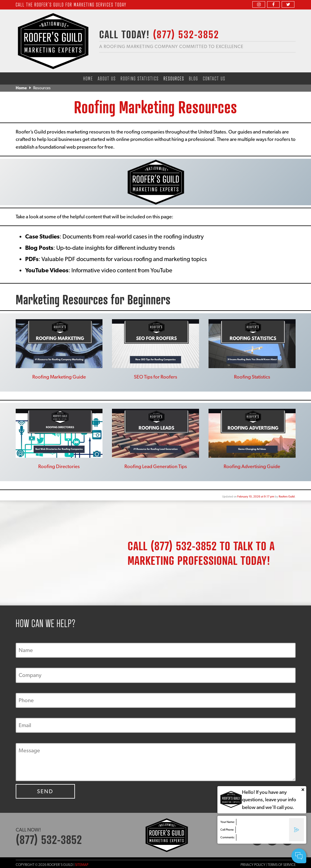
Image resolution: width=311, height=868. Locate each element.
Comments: (228, 837)
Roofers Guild (287, 496)
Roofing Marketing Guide (59, 377)
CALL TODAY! (159, 34)
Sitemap (82, 865)
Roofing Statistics (140, 78)
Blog (194, 78)
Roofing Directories (59, 466)
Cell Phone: (227, 830)
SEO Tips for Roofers (155, 377)
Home (88, 78)
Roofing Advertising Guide (252, 466)
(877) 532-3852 (184, 546)
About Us (107, 78)
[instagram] (259, 4)
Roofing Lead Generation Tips (156, 466)
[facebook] (273, 4)
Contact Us (214, 78)
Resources (174, 78)
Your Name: (228, 822)
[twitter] (288, 4)
